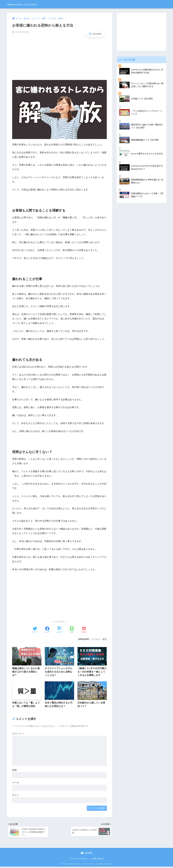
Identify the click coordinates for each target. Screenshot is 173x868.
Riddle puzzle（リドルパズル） (32, 4)
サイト (16, 796)
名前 (14, 771)
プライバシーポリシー (79, 860)
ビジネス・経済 (99, 639)
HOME (87, 854)
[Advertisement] (59, 59)
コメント (18, 734)
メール (16, 783)
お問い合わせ (98, 860)
